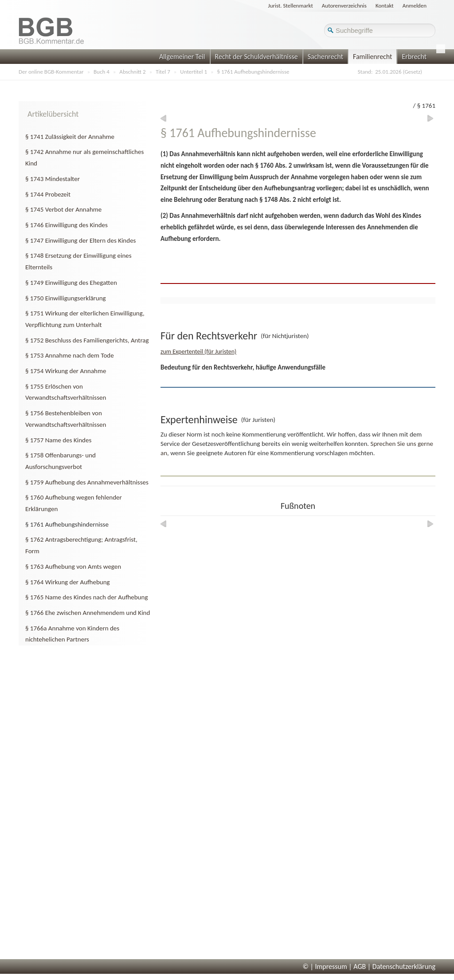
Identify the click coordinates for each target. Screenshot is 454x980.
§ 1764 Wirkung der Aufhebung (68, 582)
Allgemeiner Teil (182, 57)
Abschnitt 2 (132, 72)
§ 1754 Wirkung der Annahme (66, 371)
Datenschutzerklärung (404, 966)
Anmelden (415, 6)
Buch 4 (102, 72)
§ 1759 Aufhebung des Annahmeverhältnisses (87, 482)
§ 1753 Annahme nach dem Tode (70, 355)
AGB (360, 966)
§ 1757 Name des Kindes (58, 440)
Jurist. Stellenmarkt (291, 6)
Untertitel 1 (194, 72)
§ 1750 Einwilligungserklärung (66, 298)
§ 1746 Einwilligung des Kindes (67, 225)
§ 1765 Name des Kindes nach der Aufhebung (86, 597)
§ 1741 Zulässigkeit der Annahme (70, 137)
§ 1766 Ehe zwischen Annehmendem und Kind (88, 613)
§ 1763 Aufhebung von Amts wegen (73, 567)
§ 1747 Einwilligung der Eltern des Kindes (80, 240)
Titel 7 (163, 72)
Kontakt (385, 6)
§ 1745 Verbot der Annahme (63, 209)
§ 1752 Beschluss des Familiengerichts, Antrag (87, 340)
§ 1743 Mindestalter (53, 179)
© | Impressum (325, 966)
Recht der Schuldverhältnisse (256, 57)
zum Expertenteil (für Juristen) (198, 352)
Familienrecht (372, 57)
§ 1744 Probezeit (48, 194)
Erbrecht (414, 57)
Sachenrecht (325, 57)
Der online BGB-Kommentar (51, 72)
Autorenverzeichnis (344, 6)
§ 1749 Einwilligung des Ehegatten (71, 283)
